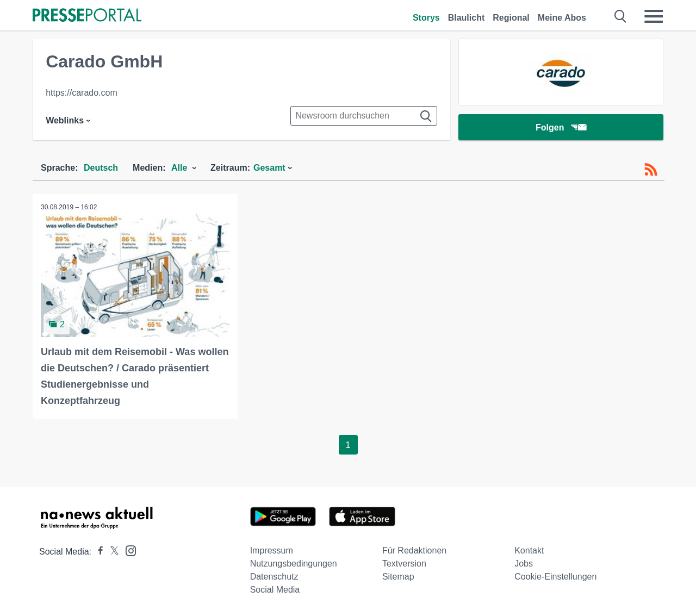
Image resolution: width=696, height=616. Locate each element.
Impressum (272, 550)
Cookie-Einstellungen (555, 577)
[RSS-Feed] (651, 170)
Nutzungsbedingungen (294, 564)
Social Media (275, 590)
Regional (511, 18)
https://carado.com (82, 93)
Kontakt (529, 550)
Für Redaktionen (414, 550)
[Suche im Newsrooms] (364, 116)
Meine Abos (562, 18)
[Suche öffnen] (621, 16)
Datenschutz (274, 577)
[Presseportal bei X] (111, 552)
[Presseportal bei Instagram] (128, 550)
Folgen (561, 127)
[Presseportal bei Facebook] (97, 552)
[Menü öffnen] (654, 16)
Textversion (404, 564)
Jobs (524, 564)
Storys (426, 18)
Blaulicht (467, 18)
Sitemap (398, 577)
